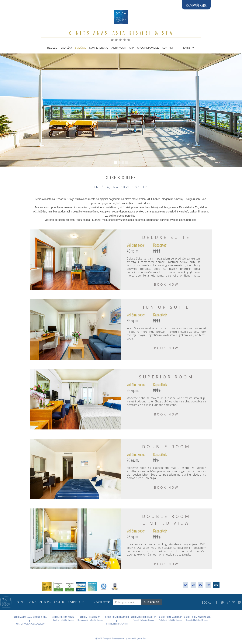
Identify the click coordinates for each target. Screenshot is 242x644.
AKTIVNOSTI (119, 48)
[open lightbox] (76, 260)
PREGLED (51, 48)
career (59, 602)
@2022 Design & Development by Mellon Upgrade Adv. (121, 638)
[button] (188, 48)
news (21, 602)
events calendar (39, 602)
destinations (76, 602)
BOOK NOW (166, 285)
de (201, 585)
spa (132, 48)
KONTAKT (168, 48)
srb (216, 585)
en (186, 585)
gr (193, 585)
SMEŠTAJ (80, 48)
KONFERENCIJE (99, 48)
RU (208, 585)
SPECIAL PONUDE (148, 48)
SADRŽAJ (66, 48)
